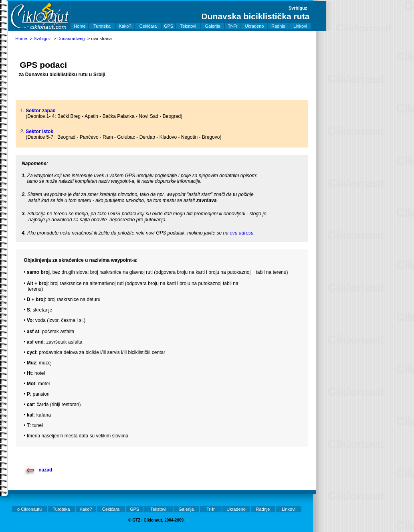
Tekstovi (188, 26)
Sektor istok (39, 131)
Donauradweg (71, 38)
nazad (45, 470)
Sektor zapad (41, 111)
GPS (169, 26)
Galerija (213, 26)
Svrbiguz (42, 38)
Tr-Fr (232, 26)
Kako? (125, 26)
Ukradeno (254, 26)
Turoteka (102, 26)
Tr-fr (210, 509)
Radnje (278, 26)
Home (80, 26)
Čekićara (148, 26)
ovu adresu (241, 233)
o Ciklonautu (29, 509)
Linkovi (300, 26)
